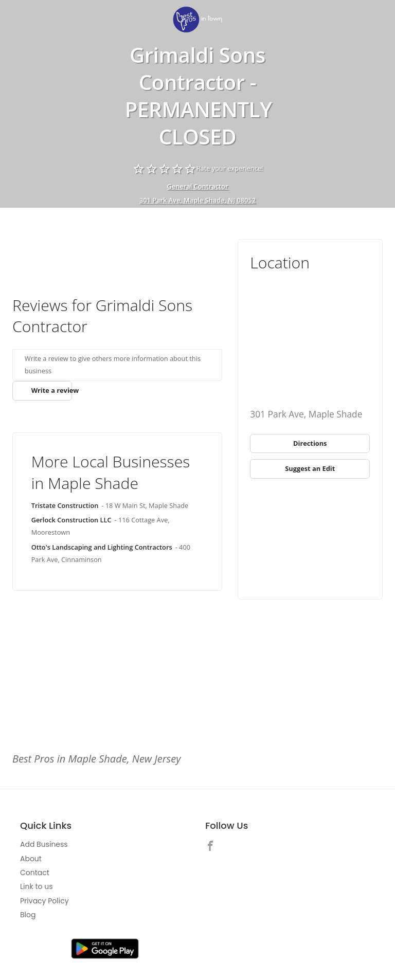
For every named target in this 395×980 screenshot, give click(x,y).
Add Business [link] (44, 844)
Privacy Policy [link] (44, 901)
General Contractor (198, 186)
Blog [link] (28, 915)
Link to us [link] (36, 886)
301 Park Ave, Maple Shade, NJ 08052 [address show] (197, 200)
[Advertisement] (117, 252)
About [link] (31, 859)
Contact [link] (35, 873)
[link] (197, 20)
